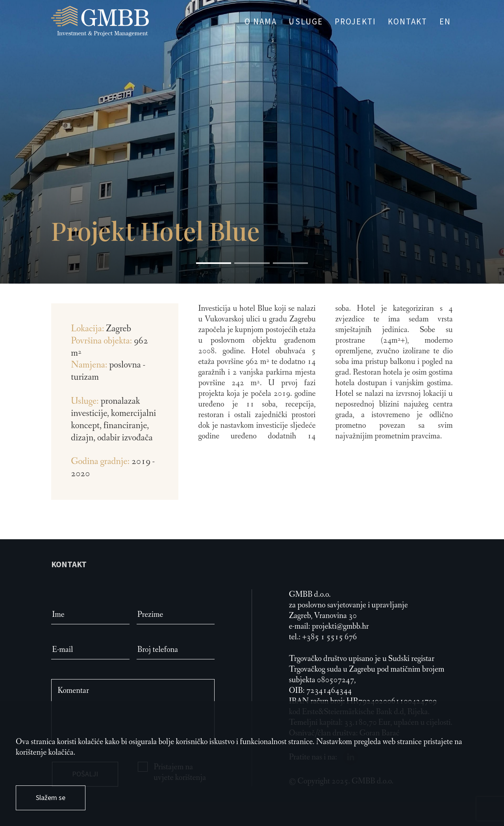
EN (445, 21)
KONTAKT (408, 21)
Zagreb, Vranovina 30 (323, 616)
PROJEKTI (355, 21)
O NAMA (261, 21)
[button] (214, 263)
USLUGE (306, 21)
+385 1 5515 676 (329, 637)
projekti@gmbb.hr (340, 626)
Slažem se (51, 797)
